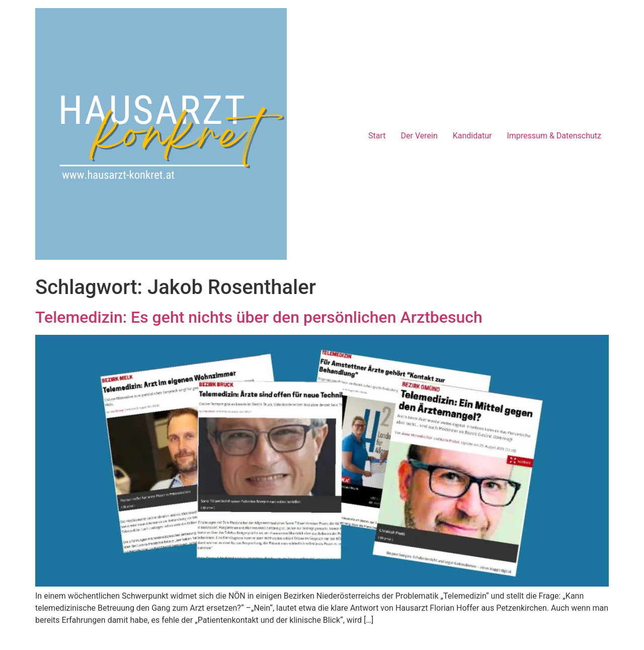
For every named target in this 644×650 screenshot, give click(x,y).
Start (377, 136)
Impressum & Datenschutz (554, 136)
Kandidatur (472, 136)
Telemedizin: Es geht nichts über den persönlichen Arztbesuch (259, 317)
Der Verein (419, 136)
